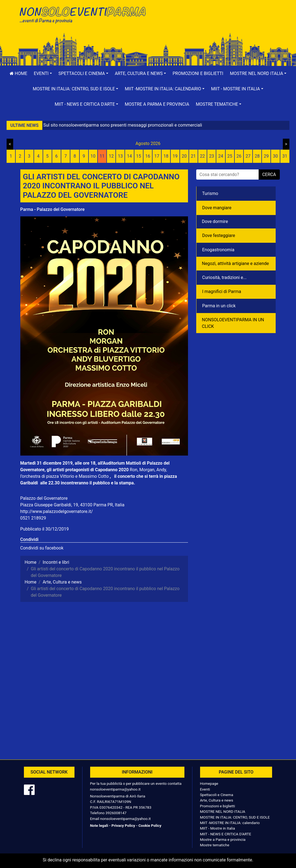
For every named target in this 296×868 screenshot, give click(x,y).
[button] (43, 74)
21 (193, 156)
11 (102, 156)
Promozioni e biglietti (198, 73)
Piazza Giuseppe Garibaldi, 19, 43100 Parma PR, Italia (72, 505)
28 (257, 156)
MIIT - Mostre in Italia (218, 828)
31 (285, 156)
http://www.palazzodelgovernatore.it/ (57, 511)
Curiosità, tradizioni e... (225, 277)
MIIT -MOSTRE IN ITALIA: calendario (230, 823)
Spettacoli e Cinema (217, 795)
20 (184, 156)
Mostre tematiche (215, 845)
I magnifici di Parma (222, 291)
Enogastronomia (218, 250)
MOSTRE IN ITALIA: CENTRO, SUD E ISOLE (235, 817)
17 (157, 156)
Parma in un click (219, 306)
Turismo (210, 193)
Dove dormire (215, 221)
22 (203, 156)
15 (139, 156)
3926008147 (116, 813)
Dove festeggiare (219, 235)
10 (93, 156)
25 (230, 156)
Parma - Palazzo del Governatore (52, 209)
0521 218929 (33, 518)
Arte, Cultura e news (217, 800)
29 (266, 156)
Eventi (205, 789)
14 (129, 156)
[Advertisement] (214, 22)
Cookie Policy (150, 825)
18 (166, 156)
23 (212, 156)
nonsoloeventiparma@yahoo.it (115, 789)
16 (148, 156)
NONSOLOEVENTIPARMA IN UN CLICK (233, 323)
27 (248, 156)
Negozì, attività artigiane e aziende (236, 263)
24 (221, 156)
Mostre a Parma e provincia (157, 104)
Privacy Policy (123, 825)
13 (120, 156)
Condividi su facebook (42, 548)
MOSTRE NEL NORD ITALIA (223, 811)
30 (275, 156)
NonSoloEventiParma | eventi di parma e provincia (82, 16)
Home (18, 73)
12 (111, 156)
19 (175, 156)
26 (239, 156)
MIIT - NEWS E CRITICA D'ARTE (226, 834)
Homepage (209, 783)
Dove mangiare (217, 208)
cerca (269, 175)
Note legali (99, 825)
